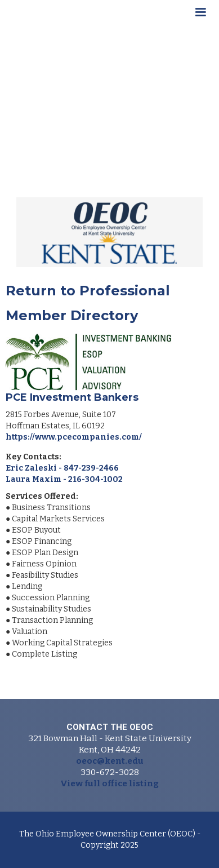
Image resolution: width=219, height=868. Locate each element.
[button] (200, 14)
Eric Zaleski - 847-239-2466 (62, 468)
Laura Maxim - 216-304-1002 (64, 479)
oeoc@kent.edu (110, 761)
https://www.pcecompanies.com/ (74, 437)
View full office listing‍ (109, 783)
